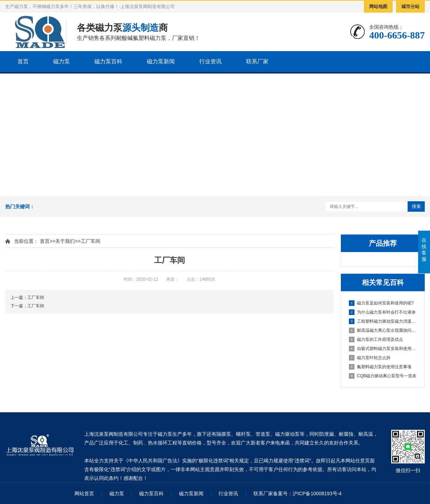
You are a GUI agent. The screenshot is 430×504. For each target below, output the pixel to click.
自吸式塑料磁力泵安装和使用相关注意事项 (383, 349)
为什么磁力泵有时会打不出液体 (382, 312)
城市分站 (410, 6)
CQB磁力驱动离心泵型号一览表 (383, 376)
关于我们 (65, 241)
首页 (23, 61)
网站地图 (378, 6)
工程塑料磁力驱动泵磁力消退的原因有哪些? (383, 321)
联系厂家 (257, 61)
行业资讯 (210, 61)
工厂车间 (91, 241)
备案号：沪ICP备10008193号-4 (307, 493)
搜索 (416, 206)
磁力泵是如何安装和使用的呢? (381, 303)
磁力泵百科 (108, 61)
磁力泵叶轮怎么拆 (370, 358)
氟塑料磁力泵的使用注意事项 (380, 367)
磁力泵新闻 (161, 61)
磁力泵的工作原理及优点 (376, 339)
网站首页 (84, 493)
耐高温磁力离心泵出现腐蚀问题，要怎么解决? (383, 330)
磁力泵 (62, 61)
